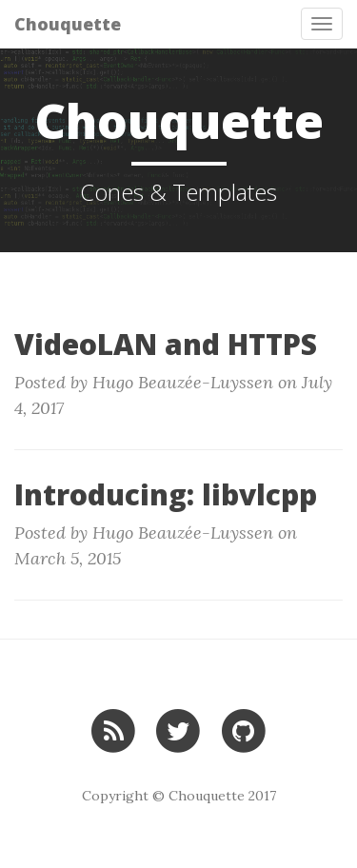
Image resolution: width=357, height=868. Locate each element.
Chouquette (68, 24)
